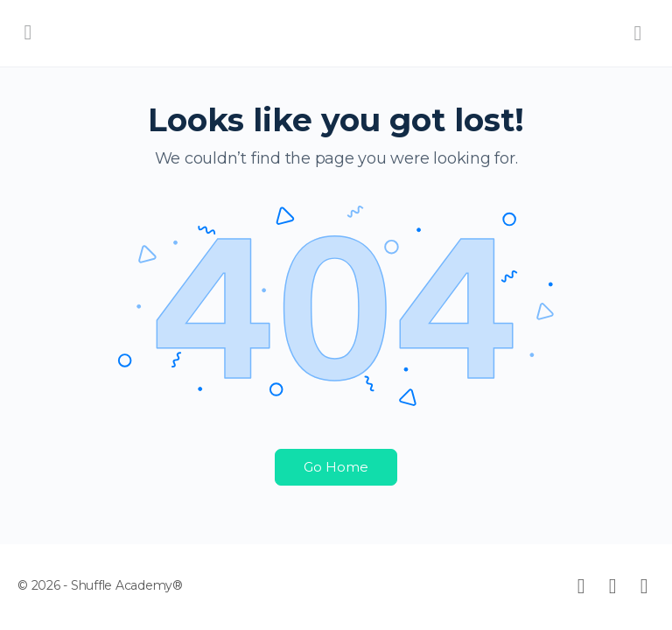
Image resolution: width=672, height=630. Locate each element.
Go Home (336, 467)
